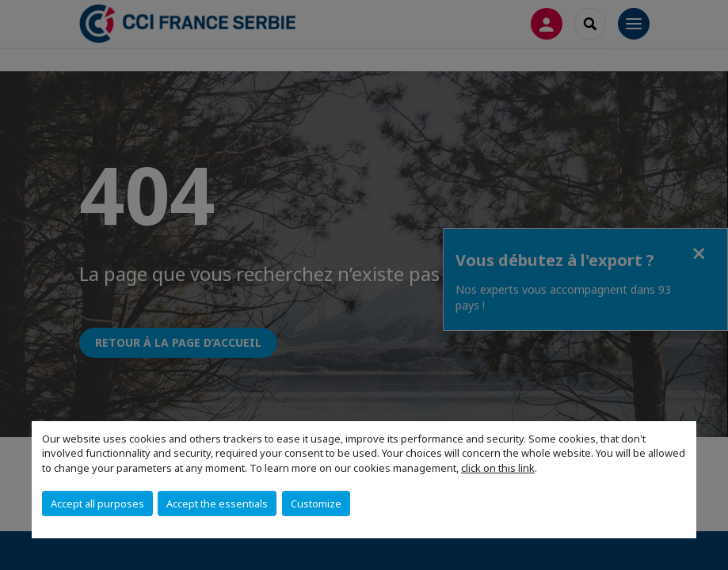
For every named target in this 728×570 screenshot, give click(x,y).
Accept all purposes (97, 503)
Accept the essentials (217, 503)
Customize (316, 503)
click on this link (498, 468)
